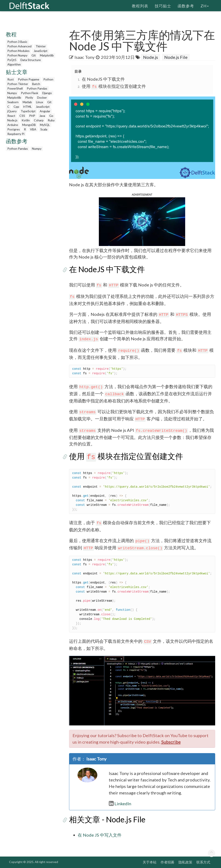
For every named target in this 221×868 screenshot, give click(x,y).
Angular (45, 111)
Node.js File (176, 57)
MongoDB (29, 125)
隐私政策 (185, 862)
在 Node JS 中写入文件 (100, 835)
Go (51, 116)
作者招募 (167, 862)
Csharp (39, 120)
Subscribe (171, 742)
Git (34, 55)
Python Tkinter (18, 84)
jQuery (12, 111)
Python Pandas (37, 88)
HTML (28, 107)
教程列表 (140, 5)
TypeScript (28, 111)
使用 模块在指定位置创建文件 (114, 86)
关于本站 (150, 862)
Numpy (12, 93)
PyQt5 (12, 60)
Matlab (27, 102)
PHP (32, 116)
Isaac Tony (84, 57)
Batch (36, 84)
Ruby (51, 120)
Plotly (29, 97)
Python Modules (18, 51)
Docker (42, 97)
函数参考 (186, 5)
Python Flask (30, 93)
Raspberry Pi (16, 134)
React (11, 116)
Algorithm (14, 64)
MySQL (45, 125)
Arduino (13, 125)
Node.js (12, 120)
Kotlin (26, 120)
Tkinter (41, 46)
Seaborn (13, 102)
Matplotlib (47, 55)
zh (205, 5)
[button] (142, 221)
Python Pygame (29, 79)
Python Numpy (17, 55)
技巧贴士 (163, 5)
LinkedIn (120, 804)
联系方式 (203, 862)
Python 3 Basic (17, 42)
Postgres (14, 129)
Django (47, 93)
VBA (33, 129)
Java (42, 116)
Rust (11, 79)
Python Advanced (19, 46)
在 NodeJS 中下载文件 (103, 79)
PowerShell (15, 88)
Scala (44, 129)
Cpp (16, 107)
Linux (40, 102)
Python (48, 79)
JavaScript (41, 51)
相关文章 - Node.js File (107, 819)
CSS (22, 116)
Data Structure (31, 60)
